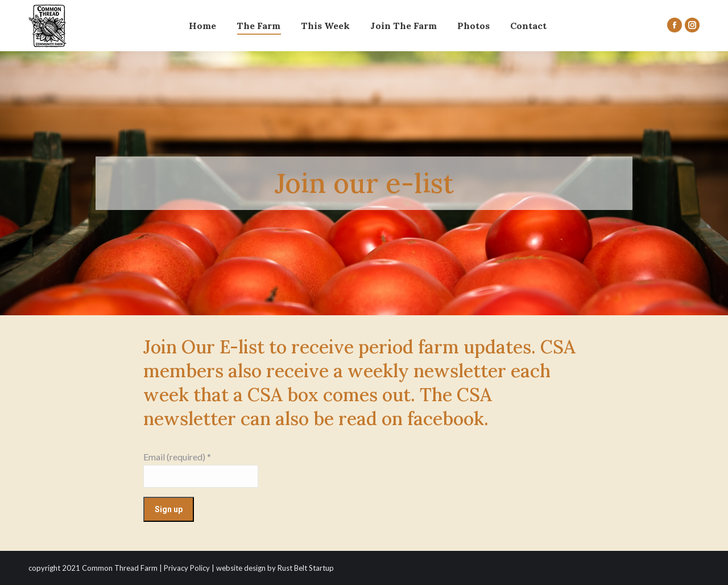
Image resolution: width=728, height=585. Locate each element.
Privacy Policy (187, 568)
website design (241, 568)
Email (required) (177, 457)
